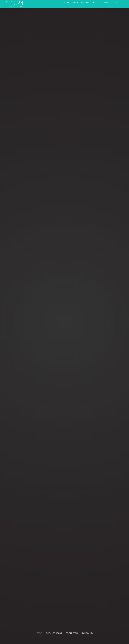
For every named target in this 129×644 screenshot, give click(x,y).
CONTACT (118, 2)
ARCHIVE (85, 2)
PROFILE (107, 2)
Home (66, 2)
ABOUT (75, 2)
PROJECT (96, 2)
